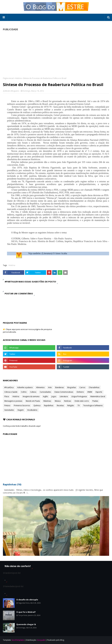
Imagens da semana (31, 396)
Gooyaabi (41, 640)
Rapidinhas (49, 405)
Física (7, 396)
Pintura (7, 405)
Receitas (60, 405)
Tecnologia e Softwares (93, 405)
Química (37, 405)
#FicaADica (9, 387)
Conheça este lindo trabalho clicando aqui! (22, 426)
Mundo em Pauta (33, 401)
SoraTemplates (18, 640)
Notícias (68, 401)
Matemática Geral (98, 396)
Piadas (95, 401)
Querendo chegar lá (26, 624)
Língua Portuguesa (79, 396)
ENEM (90, 392)
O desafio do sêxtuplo (27, 600)
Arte (50, 387)
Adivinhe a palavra (25, 387)
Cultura (33, 392)
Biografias (72, 387)
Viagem (21, 410)
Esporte (99, 392)
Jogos (54, 396)
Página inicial (8, 78)
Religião (71, 405)
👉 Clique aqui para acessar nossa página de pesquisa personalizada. (27, 331)
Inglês (45, 396)
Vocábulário (32, 410)
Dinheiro (80, 392)
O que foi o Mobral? (26, 612)
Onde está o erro (82, 401)
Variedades (9, 410)
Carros (82, 387)
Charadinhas (94, 387)
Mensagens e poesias (13, 401)
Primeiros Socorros (22, 405)
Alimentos (40, 387)
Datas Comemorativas (64, 392)
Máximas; (47, 401)
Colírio (24, 392)
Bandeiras (60, 387)
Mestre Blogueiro (12, 91)
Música (58, 401)
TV (79, 405)
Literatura (64, 396)
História (18, 78)
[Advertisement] (56, 54)
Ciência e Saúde (11, 392)
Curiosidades (45, 392)
